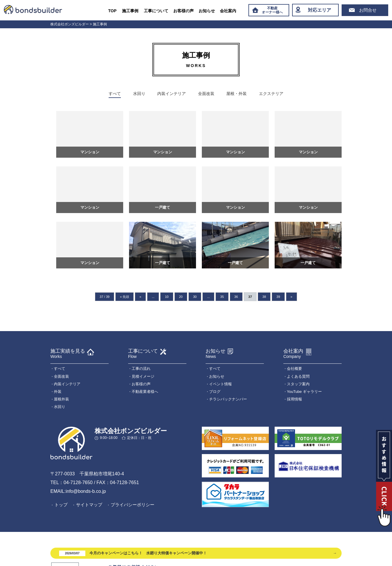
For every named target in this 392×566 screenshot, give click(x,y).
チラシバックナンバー (228, 399)
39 (278, 297)
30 (195, 297)
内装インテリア (172, 94)
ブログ (215, 392)
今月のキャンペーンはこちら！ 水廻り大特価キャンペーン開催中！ (133, 553)
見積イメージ (143, 376)
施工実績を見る (68, 354)
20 (181, 297)
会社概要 (294, 369)
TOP (113, 11)
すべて (115, 94)
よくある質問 (298, 376)
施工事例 (130, 11)
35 (222, 297)
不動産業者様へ (145, 392)
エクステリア (271, 94)
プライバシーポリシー (133, 505)
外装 (58, 392)
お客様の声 (183, 11)
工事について (156, 11)
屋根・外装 (236, 94)
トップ (61, 505)
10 (167, 297)
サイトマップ (89, 505)
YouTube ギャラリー (304, 392)
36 (236, 297)
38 (264, 297)
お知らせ (207, 11)
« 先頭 (125, 297)
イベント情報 (220, 384)
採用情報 (294, 399)
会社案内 (228, 11)
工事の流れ (141, 369)
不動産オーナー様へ (272, 10)
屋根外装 (61, 399)
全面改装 (206, 94)
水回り (139, 94)
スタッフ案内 (298, 384)
